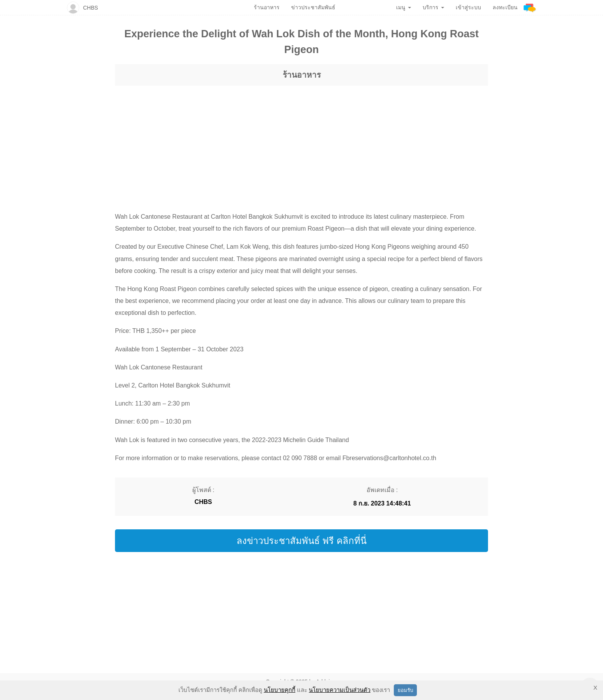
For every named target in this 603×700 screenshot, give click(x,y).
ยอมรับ (405, 690)
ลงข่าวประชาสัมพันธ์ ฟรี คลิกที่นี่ (301, 541)
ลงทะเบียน (505, 7)
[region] (301, 141)
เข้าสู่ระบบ (468, 7)
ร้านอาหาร (302, 75)
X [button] (595, 688)
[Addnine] (530, 7)
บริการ (433, 7)
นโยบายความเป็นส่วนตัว (340, 690)
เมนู (404, 7)
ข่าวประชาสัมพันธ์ (313, 7)
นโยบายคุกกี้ (280, 690)
